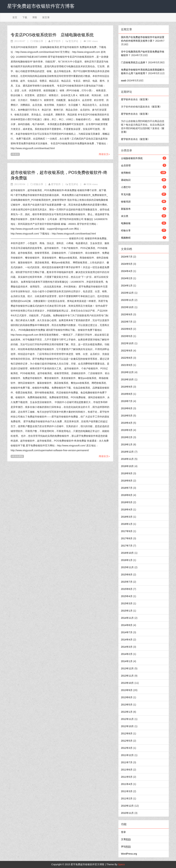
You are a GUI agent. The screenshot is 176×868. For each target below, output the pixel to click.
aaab (124, 81)
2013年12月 (127, 668)
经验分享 (38, 41)
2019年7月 (127, 401)
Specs (121, 864)
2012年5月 (127, 741)
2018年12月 (127, 452)
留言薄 (46, 17)
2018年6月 (127, 495)
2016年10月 (127, 553)
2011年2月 (127, 799)
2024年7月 (127, 257)
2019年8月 (127, 394)
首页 (15, 17)
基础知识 (126, 180)
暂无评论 (73, 41)
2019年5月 (127, 416)
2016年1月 (127, 560)
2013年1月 (127, 712)
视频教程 (126, 238)
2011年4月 (127, 784)
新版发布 (126, 209)
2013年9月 (127, 690)
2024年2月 (127, 278)
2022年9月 (127, 351)
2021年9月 (127, 365)
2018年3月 (127, 517)
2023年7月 (127, 322)
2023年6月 (127, 329)
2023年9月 (127, 314)
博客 (35, 17)
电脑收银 (126, 223)
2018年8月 (127, 481)
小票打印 (126, 187)
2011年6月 (127, 770)
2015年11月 (127, 567)
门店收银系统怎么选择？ (134, 62)
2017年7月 (127, 546)
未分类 (125, 216)
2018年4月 (127, 510)
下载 (25, 17)
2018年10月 (127, 466)
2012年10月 (127, 726)
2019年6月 (127, 408)
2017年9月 (127, 531)
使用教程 (126, 173)
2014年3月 (127, 647)
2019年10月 (127, 379)
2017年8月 (127, 538)
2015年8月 (127, 575)
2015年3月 (127, 603)
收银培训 (126, 202)
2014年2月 (127, 654)
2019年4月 (127, 423)
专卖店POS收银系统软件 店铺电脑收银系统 (52, 35)
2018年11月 (127, 459)
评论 (126, 847)
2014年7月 (127, 632)
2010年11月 (127, 813)
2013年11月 (127, 676)
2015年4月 (127, 596)
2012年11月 (127, 719)
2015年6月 (127, 589)
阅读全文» (104, 154)
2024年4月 (127, 271)
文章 (126, 839)
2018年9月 (127, 473)
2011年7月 (127, 762)
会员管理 (126, 165)
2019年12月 (127, 372)
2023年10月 (127, 307)
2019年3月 (127, 430)
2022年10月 (127, 343)
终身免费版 (18, 456)
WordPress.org (129, 854)
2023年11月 (127, 300)
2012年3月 (127, 748)
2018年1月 (127, 524)
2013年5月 (127, 705)
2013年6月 (127, 697)
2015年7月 (127, 582)
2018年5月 (127, 502)
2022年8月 (127, 358)
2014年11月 (127, 618)
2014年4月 (127, 640)
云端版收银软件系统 (132, 158)
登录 (123, 832)
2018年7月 (127, 488)
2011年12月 (127, 755)
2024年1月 (127, 286)
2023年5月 (127, 336)
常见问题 (126, 194)
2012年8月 (127, 733)
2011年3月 (127, 791)
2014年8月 (127, 625)
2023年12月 (127, 293)
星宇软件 (56, 41)
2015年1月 (127, 611)
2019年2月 (127, 437)
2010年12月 (127, 806)
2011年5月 (127, 777)
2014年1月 (127, 661)
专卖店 (16, 154)
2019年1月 (127, 444)
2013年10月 (127, 683)
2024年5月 (127, 264)
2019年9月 (127, 387)
